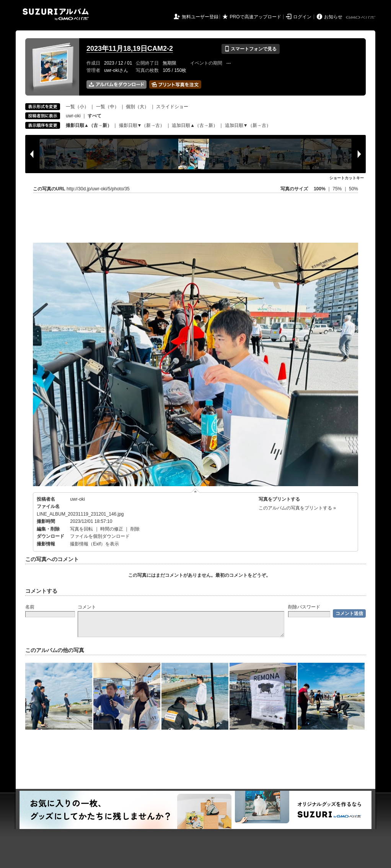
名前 (30, 607)
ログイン (302, 17)
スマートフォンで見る (250, 49)
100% (320, 189)
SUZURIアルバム (56, 14)
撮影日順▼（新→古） (142, 125)
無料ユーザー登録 (200, 17)
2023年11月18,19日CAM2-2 (130, 49)
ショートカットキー (347, 178)
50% (354, 189)
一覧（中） (108, 107)
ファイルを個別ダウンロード (100, 536)
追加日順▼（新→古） (248, 125)
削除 (135, 529)
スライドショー (172, 107)
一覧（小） (77, 107)
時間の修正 (112, 529)
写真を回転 (81, 529)
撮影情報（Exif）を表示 (94, 544)
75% (338, 189)
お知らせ (333, 17)
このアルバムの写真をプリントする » (297, 508)
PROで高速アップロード (256, 17)
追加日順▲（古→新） (195, 125)
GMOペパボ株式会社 (361, 18)
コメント (87, 607)
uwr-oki (73, 116)
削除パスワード (304, 607)
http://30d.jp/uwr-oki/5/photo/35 (98, 189)
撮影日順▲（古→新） (89, 125)
